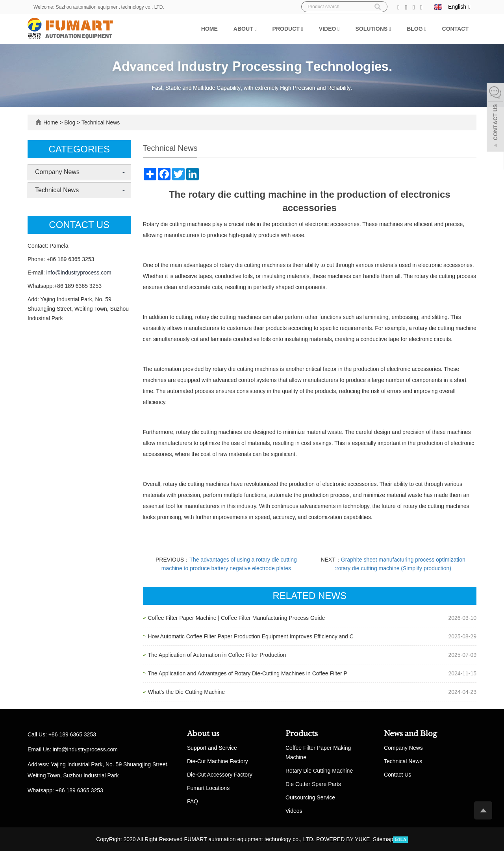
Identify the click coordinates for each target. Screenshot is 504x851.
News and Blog (410, 734)
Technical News (100, 122)
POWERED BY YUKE (344, 839)
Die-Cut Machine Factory (218, 761)
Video (329, 29)
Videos (294, 811)
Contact (455, 29)
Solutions (373, 29)
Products (302, 734)
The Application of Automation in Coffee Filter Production (217, 655)
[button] (255, 29)
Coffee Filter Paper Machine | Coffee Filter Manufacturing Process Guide (237, 618)
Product (288, 29)
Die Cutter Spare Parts (313, 784)
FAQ (193, 801)
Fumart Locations (208, 788)
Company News (57, 172)
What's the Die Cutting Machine (187, 692)
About (245, 29)
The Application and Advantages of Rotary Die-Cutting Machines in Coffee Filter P (248, 673)
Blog (416, 29)
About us (203, 734)
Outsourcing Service (310, 797)
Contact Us (397, 775)
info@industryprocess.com (79, 273)
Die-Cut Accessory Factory (220, 775)
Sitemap (383, 839)
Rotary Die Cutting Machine (319, 771)
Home (209, 29)
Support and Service (212, 748)
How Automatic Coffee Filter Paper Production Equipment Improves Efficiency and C (251, 636)
